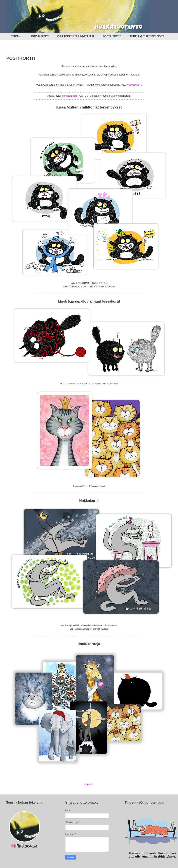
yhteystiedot (133, 85)
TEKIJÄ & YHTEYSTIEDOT (147, 36)
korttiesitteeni (70, 96)
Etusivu (89, 784)
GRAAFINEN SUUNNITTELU (76, 36)
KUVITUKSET (40, 36)
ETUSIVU (17, 36)
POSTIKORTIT (112, 36)
